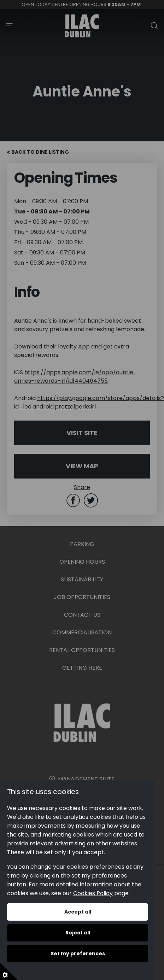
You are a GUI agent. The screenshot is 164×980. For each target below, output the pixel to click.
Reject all (77, 933)
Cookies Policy (93, 893)
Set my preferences (77, 953)
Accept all (77, 912)
